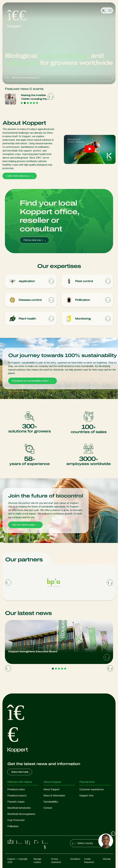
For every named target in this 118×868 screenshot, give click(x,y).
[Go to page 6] (37, 103)
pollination (22, 63)
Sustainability (51, 802)
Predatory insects (17, 796)
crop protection (64, 56)
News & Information (54, 796)
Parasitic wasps (16, 802)
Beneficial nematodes (19, 808)
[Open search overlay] (104, 11)
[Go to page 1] (22, 103)
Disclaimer (75, 859)
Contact (48, 808)
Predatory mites (16, 789)
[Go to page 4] (31, 103)
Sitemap (107, 859)
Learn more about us (20, 176)
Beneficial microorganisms (21, 814)
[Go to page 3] (28, 103)
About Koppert (52, 789)
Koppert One (86, 796)
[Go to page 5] (34, 103)
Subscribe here (21, 772)
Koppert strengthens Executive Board (29, 97)
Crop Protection (16, 820)
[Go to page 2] (25, 103)
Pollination (13, 826)
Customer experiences (92, 789)
